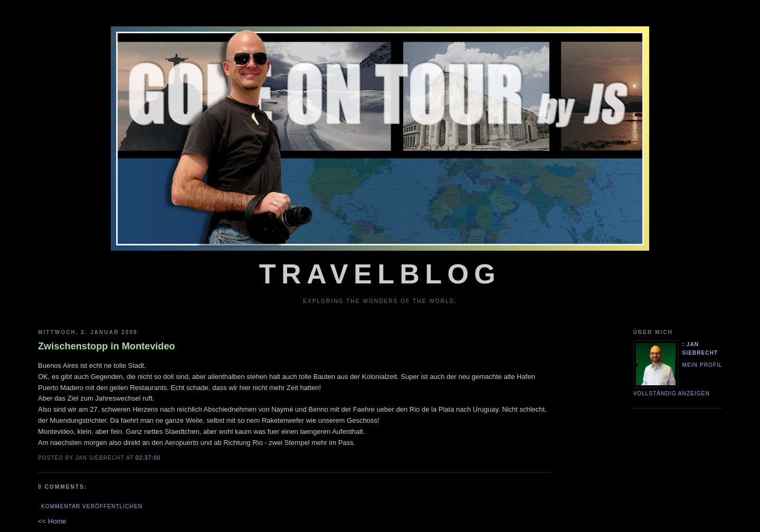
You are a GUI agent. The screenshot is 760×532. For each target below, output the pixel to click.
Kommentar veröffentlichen (92, 506)
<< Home (52, 521)
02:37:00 (148, 458)
